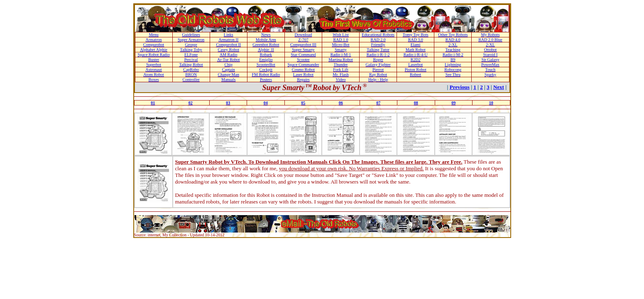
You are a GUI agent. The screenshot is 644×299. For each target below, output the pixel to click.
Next (499, 87)
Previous (460, 87)
